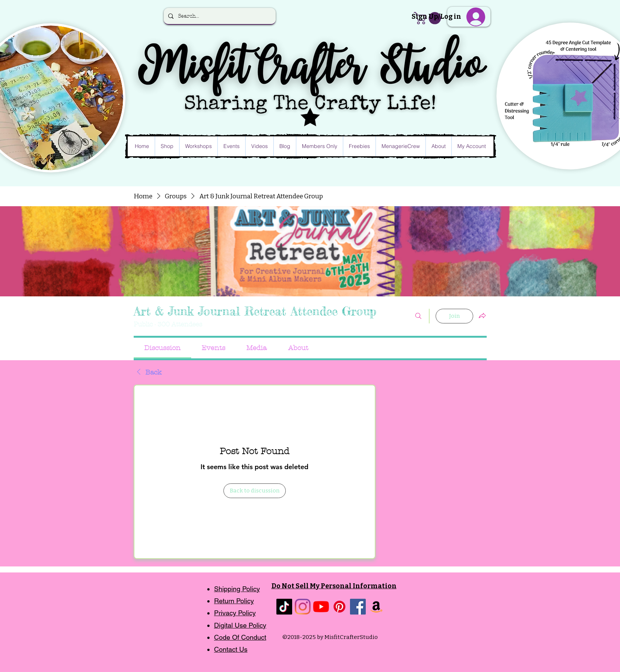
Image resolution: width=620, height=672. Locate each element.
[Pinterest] (339, 607)
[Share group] (482, 316)
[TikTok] (284, 607)
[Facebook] (358, 607)
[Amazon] (376, 607)
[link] (162, 348)
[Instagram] (303, 607)
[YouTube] (321, 607)
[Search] (418, 316)
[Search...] (219, 16)
